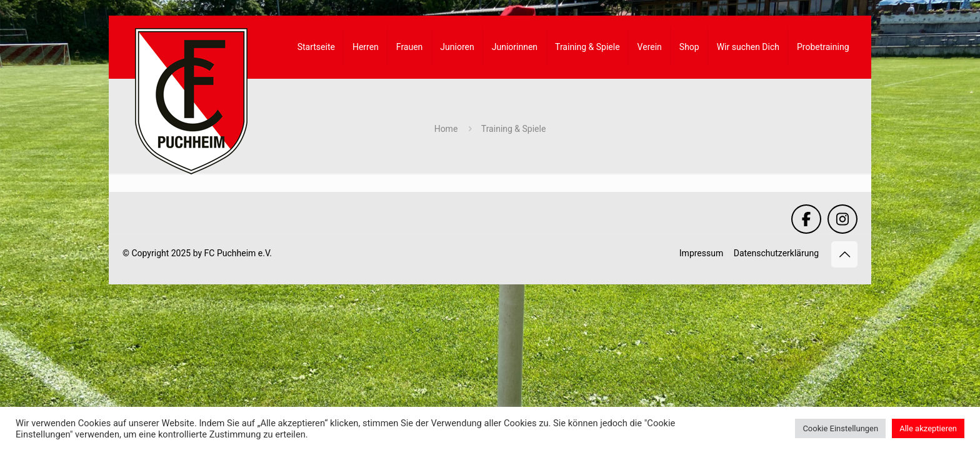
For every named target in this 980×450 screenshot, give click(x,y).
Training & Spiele (514, 129)
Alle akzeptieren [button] (928, 428)
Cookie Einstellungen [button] (840, 428)
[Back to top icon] (844, 254)
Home (446, 129)
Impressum (701, 253)
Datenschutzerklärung (776, 253)
